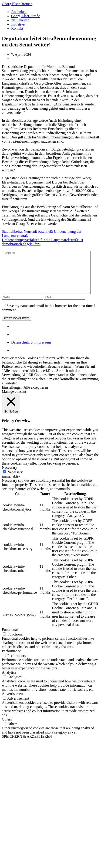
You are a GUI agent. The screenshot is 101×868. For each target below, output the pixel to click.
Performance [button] (11, 659)
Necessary (15, 480)
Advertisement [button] (13, 702)
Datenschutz (20, 351)
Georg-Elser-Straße (26, 16)
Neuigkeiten (20, 20)
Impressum (43, 351)
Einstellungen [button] (12, 396)
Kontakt (17, 28)
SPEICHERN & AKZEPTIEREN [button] (27, 745)
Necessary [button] (10, 476)
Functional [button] (10, 638)
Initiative (18, 24)
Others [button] (7, 728)
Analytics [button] (9, 681)
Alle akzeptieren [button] (36, 396)
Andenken (19, 12)
